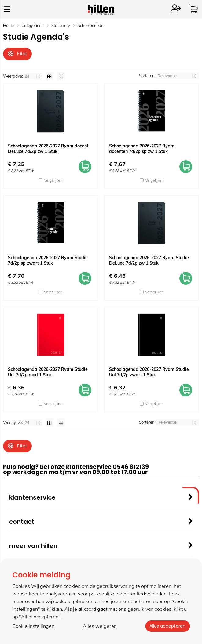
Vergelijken (53, 181)
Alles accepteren (167, 626)
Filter (17, 54)
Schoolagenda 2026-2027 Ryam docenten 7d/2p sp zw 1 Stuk (142, 149)
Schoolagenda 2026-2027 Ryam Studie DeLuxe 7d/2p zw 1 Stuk (149, 261)
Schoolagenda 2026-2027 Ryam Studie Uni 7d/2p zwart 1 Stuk (149, 372)
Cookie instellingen (33, 626)
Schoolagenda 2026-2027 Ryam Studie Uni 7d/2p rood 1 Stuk (48, 372)
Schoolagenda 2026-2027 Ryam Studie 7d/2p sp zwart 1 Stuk (48, 261)
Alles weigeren (99, 626)
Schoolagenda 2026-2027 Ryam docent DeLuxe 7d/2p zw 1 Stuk (48, 149)
